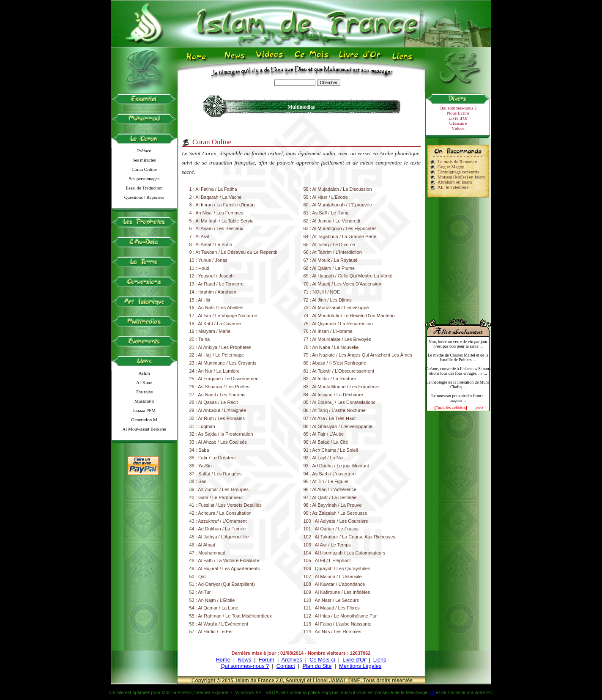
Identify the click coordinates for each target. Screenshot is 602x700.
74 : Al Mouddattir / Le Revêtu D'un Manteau (349, 316)
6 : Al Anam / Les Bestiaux (216, 228)
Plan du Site (317, 666)
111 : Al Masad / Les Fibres (332, 608)
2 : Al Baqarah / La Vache (216, 197)
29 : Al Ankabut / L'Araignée (218, 410)
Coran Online (144, 169)
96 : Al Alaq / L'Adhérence (330, 489)
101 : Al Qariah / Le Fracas (331, 529)
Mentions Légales (360, 666)
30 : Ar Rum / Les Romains (217, 418)
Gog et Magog (451, 167)
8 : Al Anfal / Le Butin (211, 244)
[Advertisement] (458, 255)
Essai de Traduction (144, 188)
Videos (458, 128)
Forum (267, 660)
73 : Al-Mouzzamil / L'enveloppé (336, 307)
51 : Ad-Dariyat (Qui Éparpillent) (222, 584)
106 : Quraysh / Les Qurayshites (337, 568)
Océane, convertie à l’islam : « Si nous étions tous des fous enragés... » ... (458, 371)
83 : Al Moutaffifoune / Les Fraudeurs (342, 387)
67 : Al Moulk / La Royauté (331, 260)
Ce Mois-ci (322, 660)
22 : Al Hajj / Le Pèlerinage (217, 355)
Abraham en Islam (455, 182)
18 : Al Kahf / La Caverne (215, 324)
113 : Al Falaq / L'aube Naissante (338, 624)
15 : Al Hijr (200, 300)
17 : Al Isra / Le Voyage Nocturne (223, 316)
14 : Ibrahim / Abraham (213, 292)
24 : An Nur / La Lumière (215, 371)
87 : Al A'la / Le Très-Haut (330, 418)
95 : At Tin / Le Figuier (326, 481)
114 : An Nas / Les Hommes (332, 631)
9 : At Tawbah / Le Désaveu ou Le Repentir (234, 252)
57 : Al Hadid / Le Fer (211, 631)
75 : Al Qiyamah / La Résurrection (338, 324)
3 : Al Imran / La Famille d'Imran (222, 205)
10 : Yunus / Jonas (208, 260)
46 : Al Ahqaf (202, 545)
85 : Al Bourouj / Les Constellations (340, 402)
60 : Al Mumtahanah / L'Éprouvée (338, 205)
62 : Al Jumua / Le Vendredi (332, 221)
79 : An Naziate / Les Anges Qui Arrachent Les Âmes (358, 355)
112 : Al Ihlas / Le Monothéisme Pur (340, 616)
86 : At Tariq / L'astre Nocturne (335, 410)
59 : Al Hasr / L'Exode (326, 197)
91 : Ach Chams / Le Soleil (331, 450)
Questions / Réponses (144, 197)
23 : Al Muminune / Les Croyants (223, 363)
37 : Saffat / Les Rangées (216, 474)
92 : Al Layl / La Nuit (324, 458)
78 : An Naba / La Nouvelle (331, 347)
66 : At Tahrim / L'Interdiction (333, 252)
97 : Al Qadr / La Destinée (330, 497)
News (244, 660)
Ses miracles (144, 160)
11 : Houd (200, 268)
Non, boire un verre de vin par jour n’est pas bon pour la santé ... (458, 344)
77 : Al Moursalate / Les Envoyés (337, 339)
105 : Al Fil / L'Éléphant (327, 560)
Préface (144, 151)
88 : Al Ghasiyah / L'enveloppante (338, 426)
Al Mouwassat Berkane (144, 429)
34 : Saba (199, 450)
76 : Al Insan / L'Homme (328, 331)
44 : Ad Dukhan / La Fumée (218, 529)
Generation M (144, 420)
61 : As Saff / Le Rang (326, 213)
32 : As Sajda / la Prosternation (221, 434)
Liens (380, 660)
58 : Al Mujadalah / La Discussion (338, 189)
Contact (286, 666)
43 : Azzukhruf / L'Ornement (218, 521)
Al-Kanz (144, 382)
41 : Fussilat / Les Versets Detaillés (226, 505)
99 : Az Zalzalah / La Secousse (335, 513)
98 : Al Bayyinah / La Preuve (333, 505)
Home (223, 660)
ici (432, 692)
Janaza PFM (144, 410)
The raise (144, 392)
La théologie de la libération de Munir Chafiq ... (458, 384)
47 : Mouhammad (208, 553)
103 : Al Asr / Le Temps (327, 545)
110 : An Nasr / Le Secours (331, 600)
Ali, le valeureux (453, 187)
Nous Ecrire (458, 113)
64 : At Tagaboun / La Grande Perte (340, 236)
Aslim (144, 373)
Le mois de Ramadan (457, 162)
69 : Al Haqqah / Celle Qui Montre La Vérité (348, 276)
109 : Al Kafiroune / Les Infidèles (337, 592)
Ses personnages (144, 178)
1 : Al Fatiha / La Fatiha (213, 189)
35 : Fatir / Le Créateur (213, 458)
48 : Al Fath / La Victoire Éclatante (224, 560)
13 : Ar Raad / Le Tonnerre (217, 284)
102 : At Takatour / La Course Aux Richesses (349, 537)
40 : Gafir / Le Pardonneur (216, 497)
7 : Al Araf (199, 236)
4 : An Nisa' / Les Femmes (216, 213)
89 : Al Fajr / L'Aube (324, 434)
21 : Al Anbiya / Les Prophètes (220, 347)
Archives (292, 660)
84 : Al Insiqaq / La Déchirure (333, 395)
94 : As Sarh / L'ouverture (330, 474)
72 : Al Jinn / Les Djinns (328, 300)
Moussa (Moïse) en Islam (461, 177)
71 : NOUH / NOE (322, 292)
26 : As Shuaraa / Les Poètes (219, 387)
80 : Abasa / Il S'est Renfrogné (335, 363)
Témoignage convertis (458, 172)
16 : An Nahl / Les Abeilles (216, 307)
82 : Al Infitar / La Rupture (330, 379)
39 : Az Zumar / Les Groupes (219, 489)
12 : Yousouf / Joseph (212, 276)
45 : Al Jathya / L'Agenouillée (219, 537)
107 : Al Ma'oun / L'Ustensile (333, 576)
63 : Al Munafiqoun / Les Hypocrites (340, 228)
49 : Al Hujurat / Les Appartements (225, 568)
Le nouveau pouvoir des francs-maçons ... (458, 398)
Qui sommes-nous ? (458, 108)
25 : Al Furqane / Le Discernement (225, 379)
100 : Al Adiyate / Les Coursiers (336, 521)
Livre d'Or (458, 118)
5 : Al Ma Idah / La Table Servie (222, 221)
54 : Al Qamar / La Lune (214, 608)
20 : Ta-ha (200, 339)
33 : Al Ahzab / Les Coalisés (218, 442)
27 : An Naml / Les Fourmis (218, 395)
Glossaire (458, 123)
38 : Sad (198, 481)
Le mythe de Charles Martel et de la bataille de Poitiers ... (458, 357)
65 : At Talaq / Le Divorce (329, 244)
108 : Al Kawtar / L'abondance (334, 584)
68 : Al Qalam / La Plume (329, 268)
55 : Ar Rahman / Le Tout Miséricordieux (231, 616)
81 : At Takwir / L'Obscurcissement (339, 371)
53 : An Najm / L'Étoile (212, 600)
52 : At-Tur (200, 592)
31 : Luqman (202, 426)
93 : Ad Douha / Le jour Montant (336, 466)
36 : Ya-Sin (201, 466)
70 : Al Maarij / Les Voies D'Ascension (342, 284)
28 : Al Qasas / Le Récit (214, 402)
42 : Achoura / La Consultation (220, 513)
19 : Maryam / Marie (210, 331)
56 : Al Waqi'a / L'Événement (219, 624)
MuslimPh (144, 401)
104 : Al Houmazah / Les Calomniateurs (345, 553)
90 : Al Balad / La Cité (326, 442)
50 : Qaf (198, 576)
